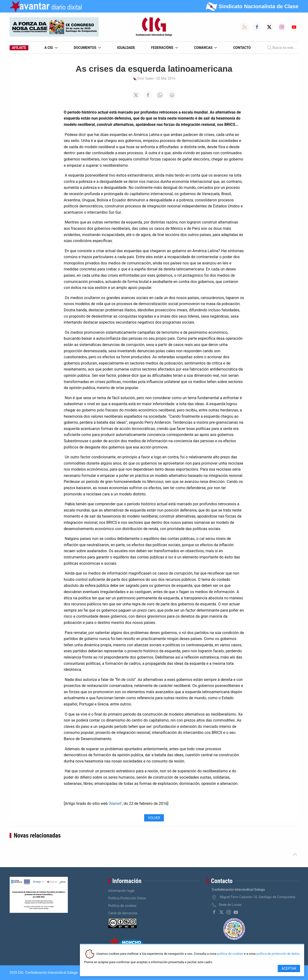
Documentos (87, 48)
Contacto (242, 48)
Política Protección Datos (127, 898)
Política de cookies (122, 906)
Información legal (121, 891)
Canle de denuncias (123, 913)
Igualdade (126, 48)
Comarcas (205, 48)
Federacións (165, 48)
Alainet (115, 804)
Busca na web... (281, 48)
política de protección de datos (278, 954)
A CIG (51, 48)
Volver (154, 818)
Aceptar (289, 968)
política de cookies (230, 954)
